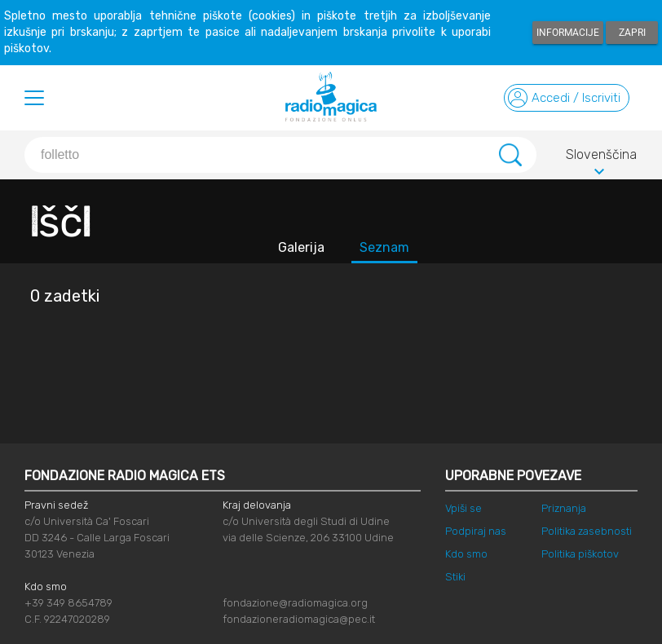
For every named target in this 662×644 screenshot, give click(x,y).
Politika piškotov (580, 554)
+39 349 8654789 (68, 603)
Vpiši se (463, 508)
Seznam (384, 247)
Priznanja (564, 508)
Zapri (632, 33)
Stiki (455, 577)
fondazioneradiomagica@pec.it (299, 619)
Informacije (568, 33)
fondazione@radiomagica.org (295, 603)
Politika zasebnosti (587, 531)
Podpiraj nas (476, 531)
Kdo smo (466, 554)
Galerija (301, 247)
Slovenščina (601, 157)
